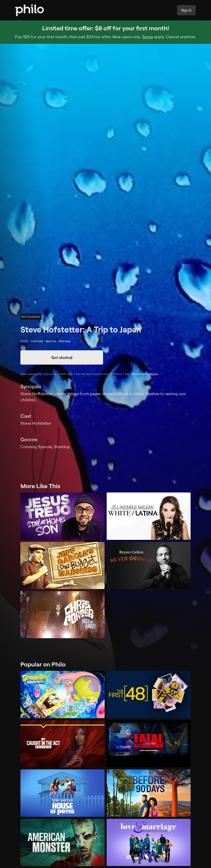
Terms (147, 37)
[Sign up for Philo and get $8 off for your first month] (105, 32)
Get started (62, 357)
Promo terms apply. (145, 374)
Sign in (186, 10)
